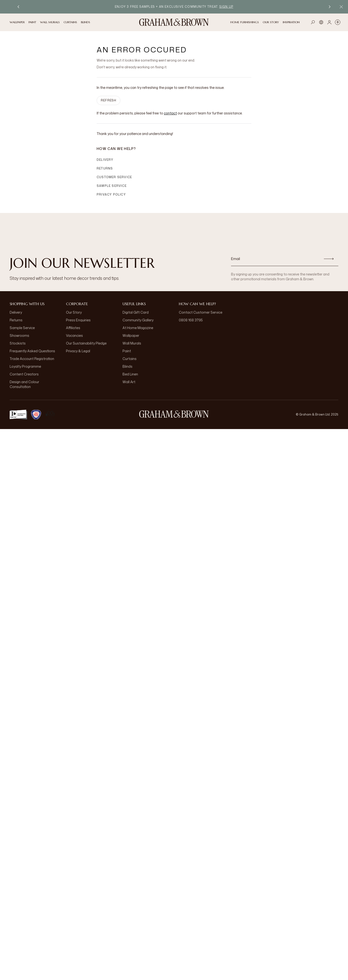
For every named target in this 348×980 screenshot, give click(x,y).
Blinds (127, 366)
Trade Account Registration (32, 359)
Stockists (18, 343)
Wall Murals (132, 343)
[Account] (329, 22)
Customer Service (114, 177)
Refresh (109, 100)
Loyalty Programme (25, 366)
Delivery (105, 160)
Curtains (130, 359)
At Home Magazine (138, 328)
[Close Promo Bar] (341, 7)
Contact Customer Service (201, 312)
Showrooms (19, 335)
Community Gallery (138, 320)
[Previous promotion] (18, 7)
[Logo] (174, 22)
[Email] (275, 259)
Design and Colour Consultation (24, 384)
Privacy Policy (111, 194)
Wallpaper (131, 335)
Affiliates (73, 328)
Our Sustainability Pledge (86, 343)
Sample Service (112, 186)
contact (170, 113)
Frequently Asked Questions (32, 351)
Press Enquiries (78, 320)
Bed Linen (130, 374)
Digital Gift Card (136, 312)
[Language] (321, 22)
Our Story (74, 312)
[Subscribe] (329, 259)
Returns (105, 168)
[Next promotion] (330, 7)
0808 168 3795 (191, 320)
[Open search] (313, 22)
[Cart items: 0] (338, 22)
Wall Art (129, 382)
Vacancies (74, 335)
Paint (127, 351)
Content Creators (24, 374)
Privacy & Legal (78, 351)
